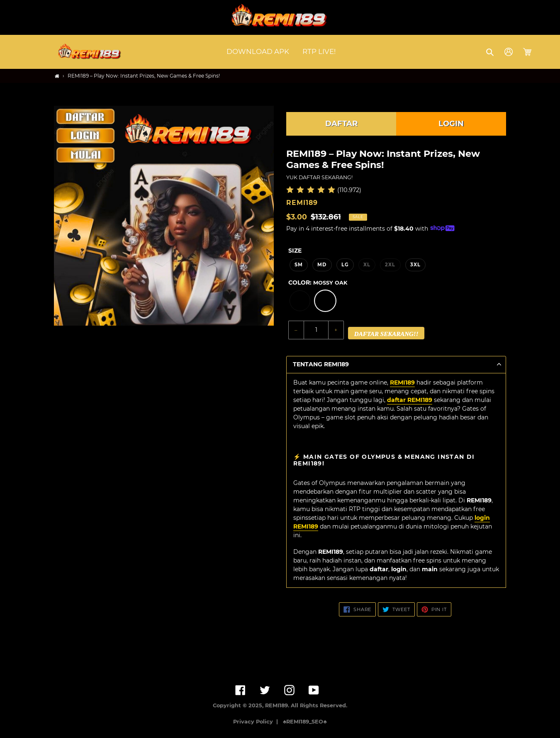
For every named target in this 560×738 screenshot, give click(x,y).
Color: (318, 283)
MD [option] (322, 265)
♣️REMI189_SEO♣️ (305, 722)
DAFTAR (341, 124)
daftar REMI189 (410, 400)
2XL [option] (390, 265)
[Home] (57, 76)
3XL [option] (415, 265)
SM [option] (299, 265)
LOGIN (451, 124)
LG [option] (345, 265)
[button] (491, 52)
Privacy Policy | (257, 722)
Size (295, 251)
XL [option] (367, 265)
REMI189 (402, 382)
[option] (300, 301)
